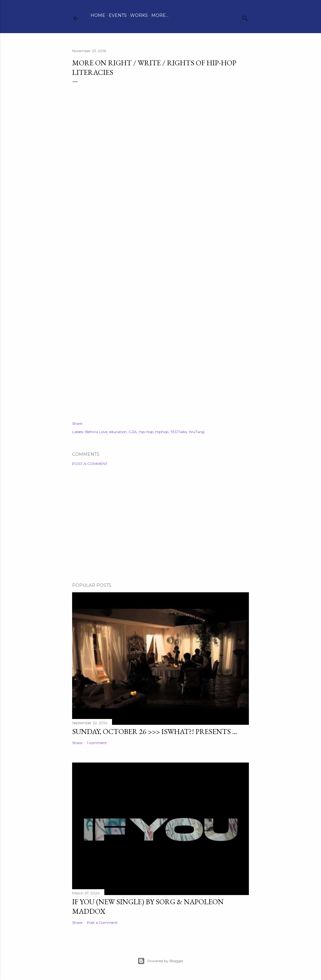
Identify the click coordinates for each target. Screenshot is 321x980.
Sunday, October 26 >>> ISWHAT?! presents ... (155, 731)
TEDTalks (179, 432)
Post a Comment (90, 464)
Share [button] (77, 423)
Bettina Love (96, 432)
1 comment (97, 743)
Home (98, 15)
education (118, 432)
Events (118, 15)
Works (139, 15)
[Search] (245, 17)
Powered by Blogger (160, 961)
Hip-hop (146, 432)
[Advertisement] (160, 524)
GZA (133, 432)
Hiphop (162, 432)
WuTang (197, 432)
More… (160, 15)
